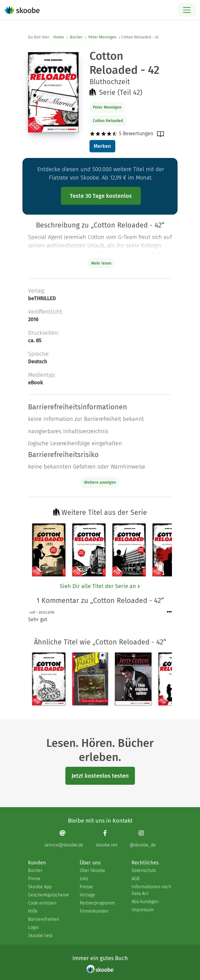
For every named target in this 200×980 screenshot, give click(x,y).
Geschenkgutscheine (48, 895)
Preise (34, 879)
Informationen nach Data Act (151, 890)
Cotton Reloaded (108, 121)
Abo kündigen (145, 902)
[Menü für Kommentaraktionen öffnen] (169, 612)
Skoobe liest (40, 936)
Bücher (76, 37)
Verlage (87, 895)
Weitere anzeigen (100, 482)
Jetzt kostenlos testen (100, 776)
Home (59, 37)
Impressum (143, 910)
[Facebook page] (106, 839)
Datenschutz (144, 870)
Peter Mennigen (102, 37)
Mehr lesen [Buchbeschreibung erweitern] (101, 263)
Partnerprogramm (97, 903)
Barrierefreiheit (43, 919)
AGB (136, 879)
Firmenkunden (94, 911)
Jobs (84, 879)
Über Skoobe (92, 870)
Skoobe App (40, 887)
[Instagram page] (143, 839)
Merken (102, 146)
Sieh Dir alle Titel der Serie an (100, 586)
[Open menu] (187, 10)
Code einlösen (42, 903)
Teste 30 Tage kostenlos (101, 196)
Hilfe (33, 911)
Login (33, 927)
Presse (86, 887)
